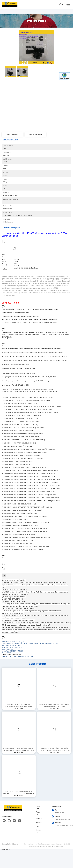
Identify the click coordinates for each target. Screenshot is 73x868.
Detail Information (12, 135)
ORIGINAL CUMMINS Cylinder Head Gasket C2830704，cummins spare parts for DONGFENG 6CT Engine (19, 793)
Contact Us (39, 831)
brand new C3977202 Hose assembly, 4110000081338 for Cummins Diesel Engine (19, 705)
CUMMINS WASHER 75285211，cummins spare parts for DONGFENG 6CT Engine (54, 705)
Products (39, 818)
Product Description (36, 135)
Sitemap (15, 844)
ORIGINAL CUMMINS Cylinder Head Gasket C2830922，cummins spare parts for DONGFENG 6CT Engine (54, 749)
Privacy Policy (7, 844)
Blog (37, 826)
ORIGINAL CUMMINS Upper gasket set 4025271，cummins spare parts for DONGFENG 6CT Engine (19, 749)
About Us (38, 813)
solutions (39, 822)
